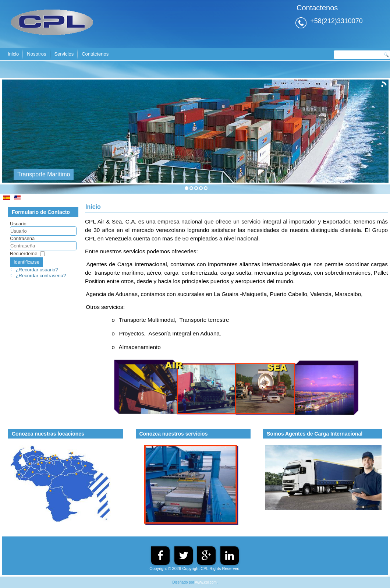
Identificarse (26, 262)
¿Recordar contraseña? (41, 276)
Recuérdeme (24, 253)
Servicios (64, 54)
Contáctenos (95, 54)
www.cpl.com (206, 582)
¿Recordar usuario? (37, 270)
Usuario (18, 224)
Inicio (13, 54)
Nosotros (36, 54)
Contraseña (22, 238)
